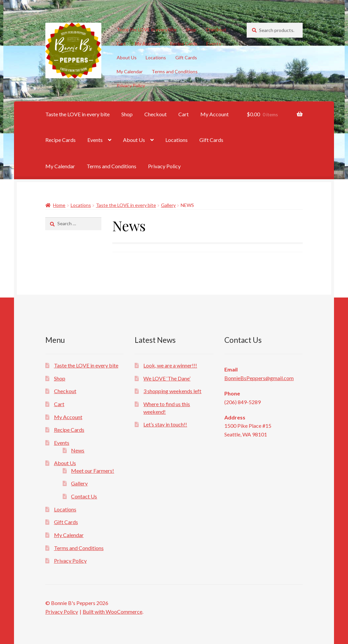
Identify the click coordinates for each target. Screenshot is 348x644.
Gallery (168, 205)
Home (59, 205)
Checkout (216, 29)
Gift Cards (186, 57)
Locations (156, 57)
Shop (191, 29)
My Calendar (130, 71)
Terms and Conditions (175, 71)
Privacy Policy (131, 85)
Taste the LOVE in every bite (147, 29)
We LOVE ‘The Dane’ (167, 378)
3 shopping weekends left (172, 391)
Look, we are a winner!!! (170, 365)
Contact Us (84, 496)
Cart (121, 43)
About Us (127, 57)
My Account (148, 43)
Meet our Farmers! (92, 471)
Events (214, 43)
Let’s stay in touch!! (165, 424)
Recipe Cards (183, 43)
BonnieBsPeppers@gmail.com (259, 378)
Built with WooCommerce (112, 612)
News (78, 450)
